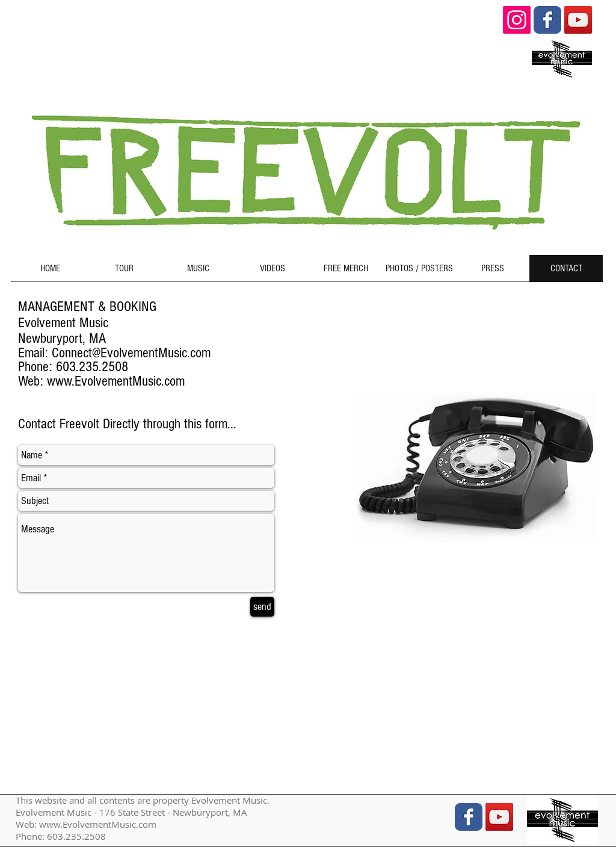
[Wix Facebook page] (547, 20)
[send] (262, 607)
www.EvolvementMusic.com (116, 381)
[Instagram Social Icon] (517, 20)
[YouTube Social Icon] (578, 20)
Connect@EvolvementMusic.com (131, 353)
